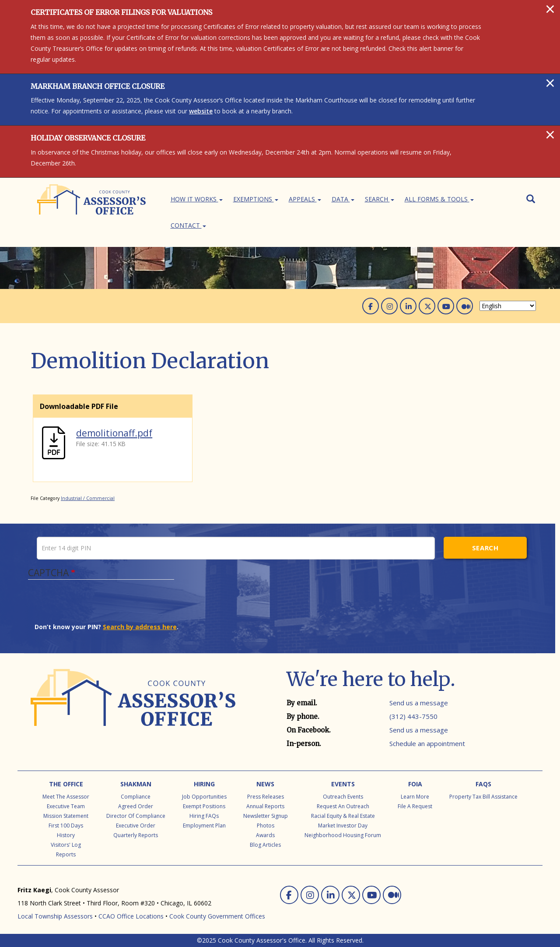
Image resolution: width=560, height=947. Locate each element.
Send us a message (419, 703)
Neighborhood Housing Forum (343, 835)
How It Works (197, 199)
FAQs (483, 784)
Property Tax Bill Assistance (483, 797)
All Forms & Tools (439, 199)
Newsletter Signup (266, 816)
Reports (66, 854)
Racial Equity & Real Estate (343, 816)
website (201, 111)
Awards (265, 835)
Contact (188, 225)
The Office (66, 784)
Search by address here (140, 627)
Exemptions (256, 199)
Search (380, 199)
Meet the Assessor (66, 797)
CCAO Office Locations (131, 916)
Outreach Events (343, 797)
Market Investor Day (343, 826)
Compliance (136, 797)
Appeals (305, 199)
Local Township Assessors (55, 916)
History (66, 835)
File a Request (415, 806)
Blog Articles (265, 845)
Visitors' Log (66, 845)
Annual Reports (265, 806)
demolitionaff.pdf (114, 433)
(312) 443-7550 (413, 716)
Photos (266, 826)
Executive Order (136, 826)
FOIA (415, 784)
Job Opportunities (204, 797)
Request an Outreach (343, 806)
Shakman (136, 784)
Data (343, 199)
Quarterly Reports (136, 835)
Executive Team (66, 806)
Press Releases (266, 797)
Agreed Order (136, 806)
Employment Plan (204, 826)
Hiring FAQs (204, 816)
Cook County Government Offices (217, 916)
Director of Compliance (136, 816)
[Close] (550, 9)
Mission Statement (66, 816)
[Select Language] (508, 306)
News (265, 784)
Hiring (204, 784)
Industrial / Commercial (88, 498)
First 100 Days (66, 826)
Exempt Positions (204, 806)
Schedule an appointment (427, 743)
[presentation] (101, 606)
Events (343, 784)
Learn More (415, 797)
